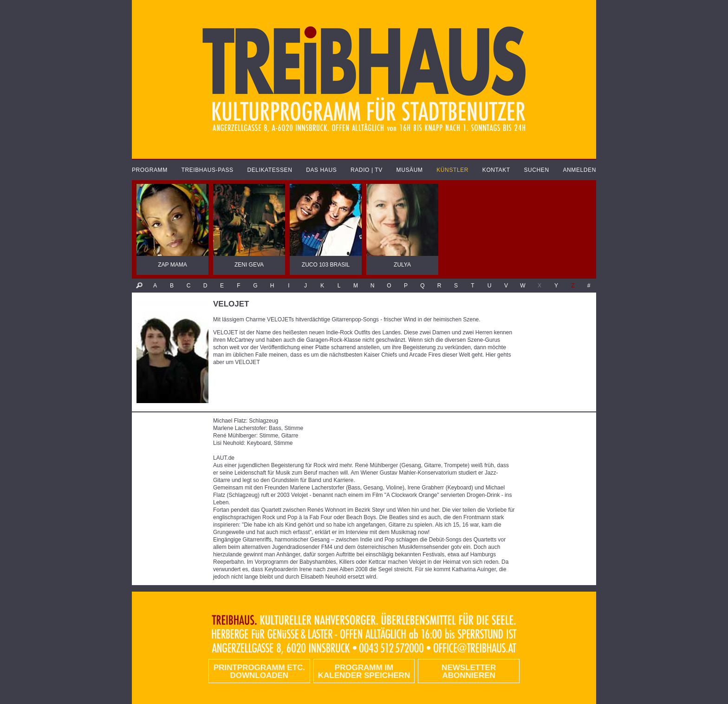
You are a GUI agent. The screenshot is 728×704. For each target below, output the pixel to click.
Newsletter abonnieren (469, 671)
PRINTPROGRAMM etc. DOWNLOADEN (259, 671)
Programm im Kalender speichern (364, 671)
